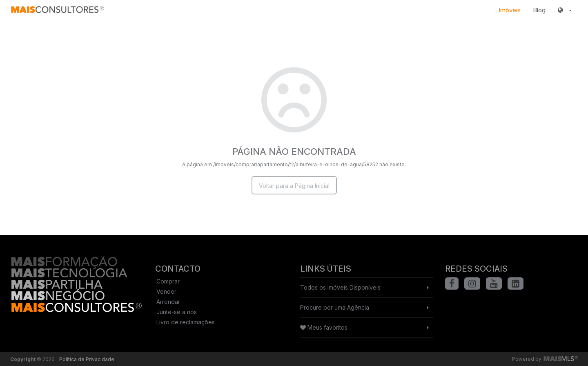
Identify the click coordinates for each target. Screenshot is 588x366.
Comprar (168, 281)
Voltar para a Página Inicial (294, 186)
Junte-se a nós (177, 312)
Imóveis (510, 10)
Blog (539, 10)
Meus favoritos (324, 327)
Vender (166, 291)
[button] (565, 10)
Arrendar (168, 302)
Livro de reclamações (186, 322)
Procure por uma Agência (335, 307)
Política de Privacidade (87, 359)
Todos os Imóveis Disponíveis (340, 287)
